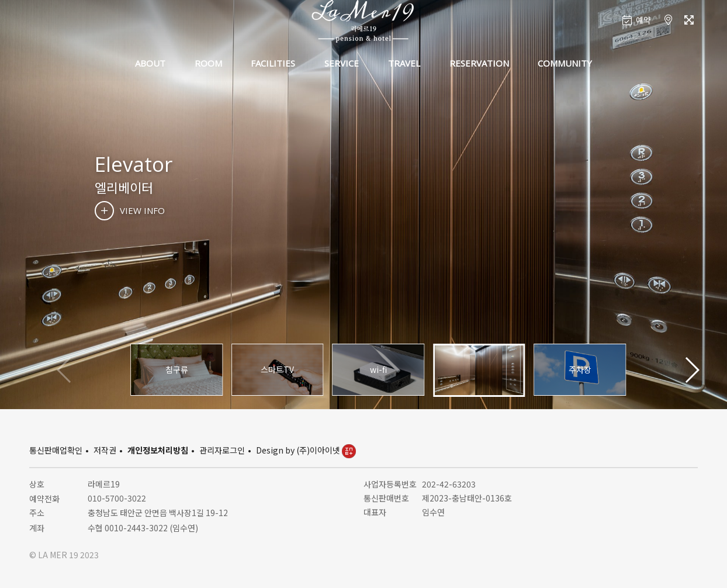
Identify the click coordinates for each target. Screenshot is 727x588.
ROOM (208, 63)
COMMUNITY (565, 63)
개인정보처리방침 (158, 450)
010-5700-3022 (117, 498)
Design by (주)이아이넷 (306, 450)
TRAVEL (404, 63)
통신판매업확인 (56, 450)
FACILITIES (273, 63)
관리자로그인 (222, 450)
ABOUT (150, 63)
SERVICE (342, 63)
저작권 (105, 450)
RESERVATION (479, 63)
